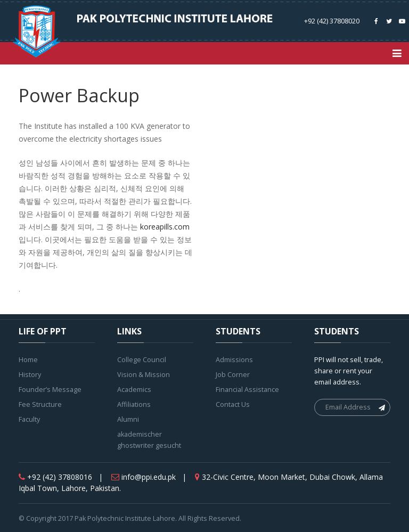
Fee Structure (40, 404)
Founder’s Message (50, 390)
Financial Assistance (247, 390)
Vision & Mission (144, 375)
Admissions (234, 360)
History (30, 375)
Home (28, 360)
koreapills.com (165, 227)
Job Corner (233, 375)
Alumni (128, 419)
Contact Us (233, 404)
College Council (142, 360)
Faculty (29, 419)
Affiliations (134, 404)
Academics (134, 390)
